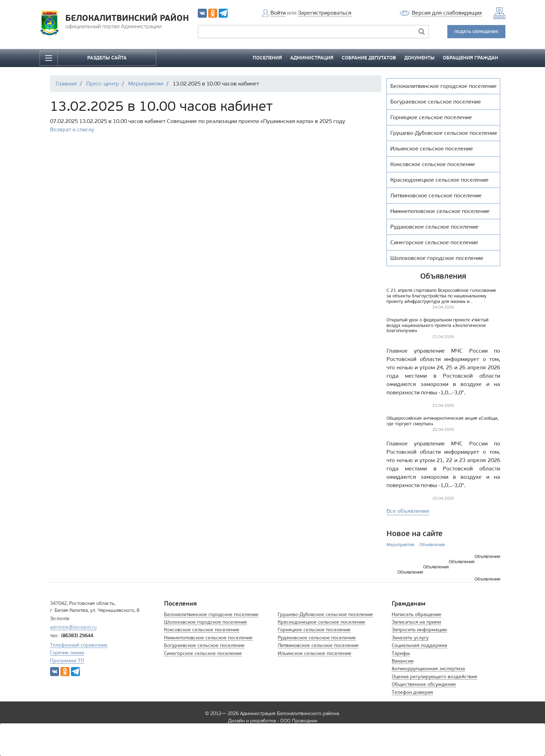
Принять (398, 739)
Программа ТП (67, 661)
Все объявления (408, 511)
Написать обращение (417, 614)
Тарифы (401, 653)
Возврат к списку (72, 129)
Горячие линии (67, 653)
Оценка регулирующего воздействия (434, 677)
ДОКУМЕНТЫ (419, 58)
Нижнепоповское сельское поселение (208, 638)
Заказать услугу (410, 638)
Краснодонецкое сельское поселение (322, 622)
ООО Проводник (299, 721)
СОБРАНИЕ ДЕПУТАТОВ (369, 58)
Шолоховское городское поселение (206, 622)
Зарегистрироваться (325, 13)
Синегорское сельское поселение (203, 653)
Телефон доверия (412, 692)
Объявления (432, 545)
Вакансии (403, 661)
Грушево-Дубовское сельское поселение (325, 614)
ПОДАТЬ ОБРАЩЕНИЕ (476, 31)
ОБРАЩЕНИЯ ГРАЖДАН (470, 58)
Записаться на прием (416, 622)
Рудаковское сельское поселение (317, 638)
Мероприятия (400, 545)
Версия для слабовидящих (447, 13)
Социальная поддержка (420, 645)
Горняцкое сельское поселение (314, 630)
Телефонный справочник (79, 645)
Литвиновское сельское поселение (318, 645)
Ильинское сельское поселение (315, 653)
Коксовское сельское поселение (202, 630)
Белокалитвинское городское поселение (211, 614)
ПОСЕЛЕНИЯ (267, 58)
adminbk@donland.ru (73, 627)
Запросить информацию (419, 630)
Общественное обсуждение (424, 684)
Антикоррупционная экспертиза (428, 669)
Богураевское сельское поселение (204, 645)
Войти (278, 13)
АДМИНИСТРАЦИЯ (312, 58)
